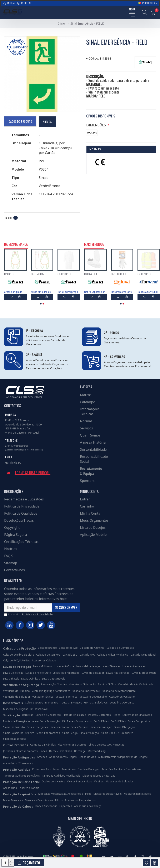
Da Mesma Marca (16, 244)
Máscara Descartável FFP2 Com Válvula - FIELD (149, 292)
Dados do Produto (20, 121)
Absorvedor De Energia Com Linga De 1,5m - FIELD (42, 292)
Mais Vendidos (94, 244)
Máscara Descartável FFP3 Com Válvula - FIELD (122, 292)
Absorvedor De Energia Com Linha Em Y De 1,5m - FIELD (69, 292)
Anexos (47, 122)
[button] (41, 304)
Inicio (61, 23)
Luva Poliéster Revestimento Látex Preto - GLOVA (95, 292)
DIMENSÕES (97, 125)
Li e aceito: (29, 615)
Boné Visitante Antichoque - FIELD (15, 292)
